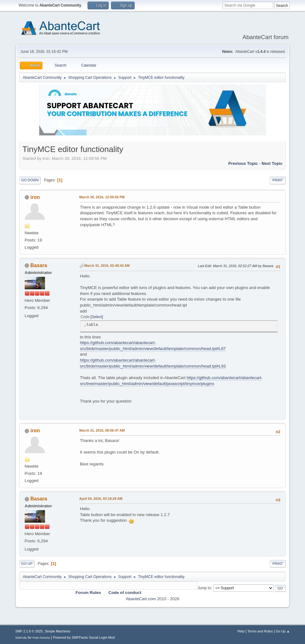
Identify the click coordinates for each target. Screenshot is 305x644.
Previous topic (243, 163)
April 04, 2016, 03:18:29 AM (101, 499)
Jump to (204, 588)
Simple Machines (57, 631)
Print (278, 180)
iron (35, 197)
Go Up (27, 564)
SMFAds (21, 638)
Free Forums (41, 638)
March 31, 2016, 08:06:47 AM (102, 430)
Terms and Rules (260, 631)
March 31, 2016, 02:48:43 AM (107, 266)
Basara (39, 265)
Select (97, 317)
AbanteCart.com (141, 599)
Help (241, 631)
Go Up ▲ (283, 631)
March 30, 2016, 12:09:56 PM (102, 197)
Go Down (30, 180)
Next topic (272, 163)
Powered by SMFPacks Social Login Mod (84, 637)
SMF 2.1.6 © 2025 (29, 631)
